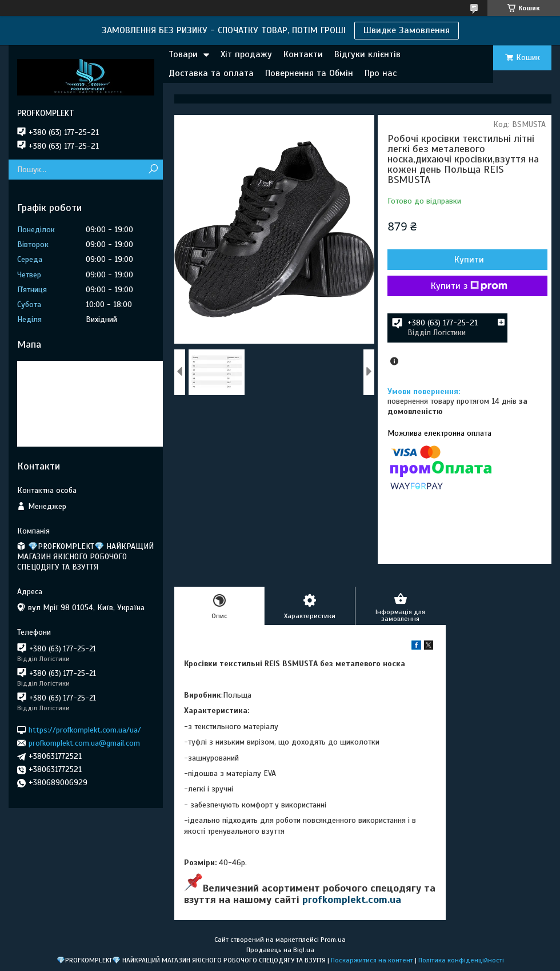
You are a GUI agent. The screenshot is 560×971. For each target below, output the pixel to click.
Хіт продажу (246, 54)
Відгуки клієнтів (367, 54)
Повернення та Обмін (309, 73)
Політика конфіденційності (461, 960)
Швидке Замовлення (407, 30)
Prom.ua (333, 940)
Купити (469, 260)
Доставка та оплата (211, 73)
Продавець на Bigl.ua (280, 950)
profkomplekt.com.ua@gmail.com (84, 743)
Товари (183, 54)
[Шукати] (153, 170)
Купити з (469, 286)
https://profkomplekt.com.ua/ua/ (85, 729)
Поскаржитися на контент (372, 960)
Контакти (303, 54)
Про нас (381, 73)
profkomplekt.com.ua (352, 900)
